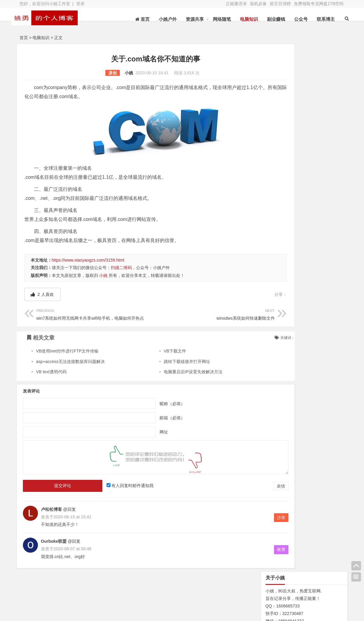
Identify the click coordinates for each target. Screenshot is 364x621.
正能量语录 (236, 4)
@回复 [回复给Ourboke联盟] (73, 541)
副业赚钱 (269, 19)
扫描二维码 (121, 268)
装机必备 (258, 4)
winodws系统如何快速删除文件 (187, 314)
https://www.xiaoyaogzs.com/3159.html (88, 260)
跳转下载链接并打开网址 (169, 362)
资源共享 (188, 19)
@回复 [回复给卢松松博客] (69, 509)
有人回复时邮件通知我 (121, 486)
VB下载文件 (157, 351)
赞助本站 (140, 602)
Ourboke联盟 (54, 541)
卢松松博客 (51, 509)
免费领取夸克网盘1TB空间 (319, 4)
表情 (244, 486)
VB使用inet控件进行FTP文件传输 (67, 351)
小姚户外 (161, 19)
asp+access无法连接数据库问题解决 (70, 362)
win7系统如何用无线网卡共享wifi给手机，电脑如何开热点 (90, 314)
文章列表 (140, 594)
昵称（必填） (154, 404)
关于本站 (44, 594)
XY (102, 613)
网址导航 (314, 592)
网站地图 (44, 602)
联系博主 (319, 19)
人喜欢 (42, 294)
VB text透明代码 (51, 372)
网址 (145, 432)
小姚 (110, 73)
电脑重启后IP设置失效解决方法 (175, 372)
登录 (80, 4)
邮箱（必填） (154, 418)
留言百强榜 (280, 4)
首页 (24, 38)
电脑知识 (242, 19)
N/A (265, 298)
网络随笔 (215, 19)
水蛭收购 (92, 594)
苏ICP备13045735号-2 (133, 613)
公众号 (294, 19)
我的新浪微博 (314, 609)
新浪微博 (188, 594)
